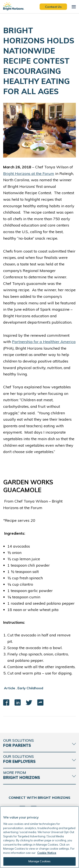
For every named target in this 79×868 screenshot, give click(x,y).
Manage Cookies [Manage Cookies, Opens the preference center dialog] (40, 861)
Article (10, 688)
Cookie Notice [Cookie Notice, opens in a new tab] (47, 853)
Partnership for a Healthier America (44, 342)
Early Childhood (30, 688)
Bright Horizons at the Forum (29, 174)
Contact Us (53, 7)
